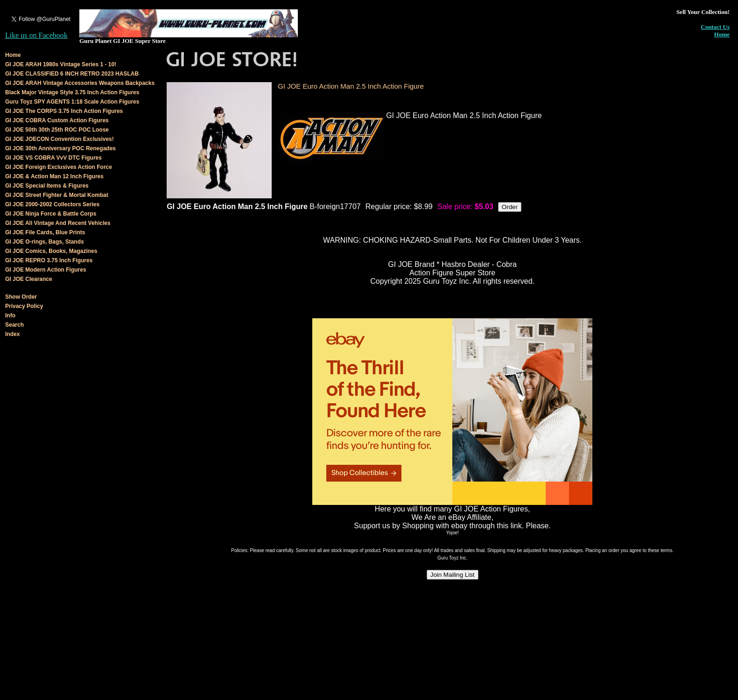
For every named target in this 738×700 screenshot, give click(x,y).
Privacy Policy (24, 306)
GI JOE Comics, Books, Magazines (51, 251)
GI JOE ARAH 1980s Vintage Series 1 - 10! (61, 64)
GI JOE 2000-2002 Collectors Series (52, 204)
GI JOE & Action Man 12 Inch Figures (54, 176)
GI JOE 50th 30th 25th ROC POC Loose (57, 130)
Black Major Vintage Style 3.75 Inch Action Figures (72, 92)
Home (722, 34)
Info (10, 315)
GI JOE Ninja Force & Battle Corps (51, 214)
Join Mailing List (453, 575)
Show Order (21, 297)
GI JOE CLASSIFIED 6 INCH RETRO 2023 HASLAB (72, 74)
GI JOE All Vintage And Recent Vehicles (58, 223)
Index (12, 334)
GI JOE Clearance (29, 279)
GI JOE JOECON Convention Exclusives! (60, 139)
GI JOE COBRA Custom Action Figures (57, 120)
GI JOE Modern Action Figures (46, 270)
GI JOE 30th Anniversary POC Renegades (60, 148)
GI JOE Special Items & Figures (47, 186)
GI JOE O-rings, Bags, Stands (45, 242)
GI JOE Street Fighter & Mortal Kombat (57, 195)
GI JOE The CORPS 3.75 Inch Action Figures (64, 111)
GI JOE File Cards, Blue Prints (45, 232)
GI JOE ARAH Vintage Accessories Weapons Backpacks (80, 83)
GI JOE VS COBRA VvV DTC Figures (53, 158)
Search (14, 325)
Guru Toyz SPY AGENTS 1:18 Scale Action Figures (72, 102)
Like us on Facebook (36, 35)
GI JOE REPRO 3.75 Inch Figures (49, 260)
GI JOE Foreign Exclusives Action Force (59, 167)
